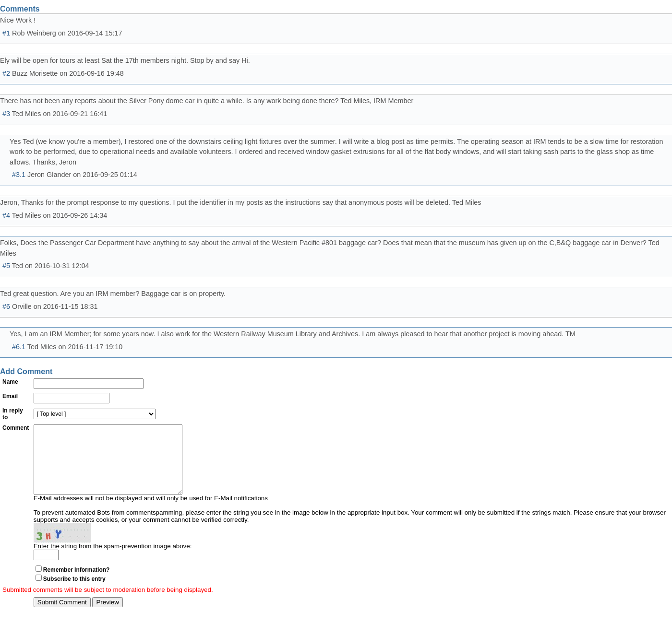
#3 (6, 114)
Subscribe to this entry (74, 593)
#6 (6, 306)
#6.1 (19, 347)
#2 (6, 73)
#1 (6, 33)
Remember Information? (77, 584)
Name (10, 382)
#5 (6, 266)
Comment (16, 428)
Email (10, 396)
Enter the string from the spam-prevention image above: (113, 560)
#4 (6, 215)
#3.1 (19, 175)
